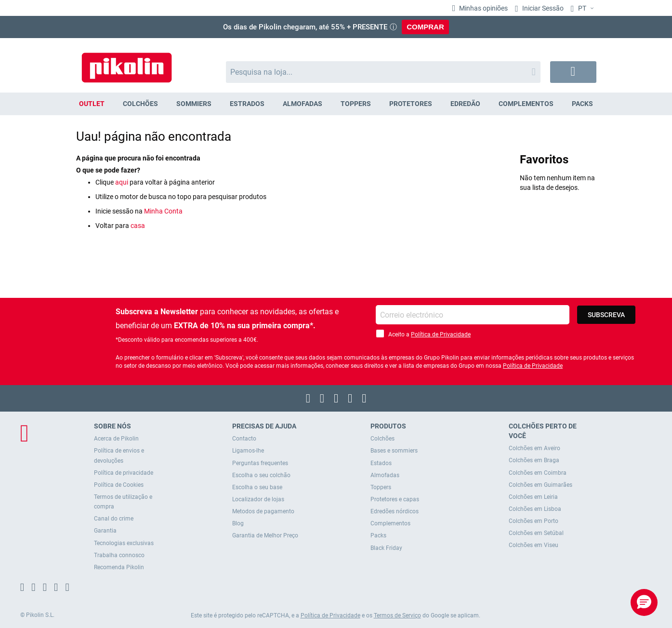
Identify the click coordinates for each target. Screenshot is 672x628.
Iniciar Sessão (542, 8)
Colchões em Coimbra (538, 473)
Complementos (390, 523)
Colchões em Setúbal (536, 533)
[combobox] (383, 72)
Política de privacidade (124, 473)
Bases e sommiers (394, 451)
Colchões (382, 439)
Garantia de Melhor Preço (265, 535)
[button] (584, 9)
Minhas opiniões (483, 8)
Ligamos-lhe (248, 451)
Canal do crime (114, 519)
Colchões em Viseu (534, 545)
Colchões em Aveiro (534, 448)
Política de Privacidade (441, 334)
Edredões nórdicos (395, 511)
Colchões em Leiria (533, 497)
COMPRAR (425, 27)
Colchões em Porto (534, 521)
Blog (238, 523)
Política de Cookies (119, 485)
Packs (378, 535)
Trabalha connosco (119, 555)
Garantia (105, 531)
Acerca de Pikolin (116, 439)
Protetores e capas (395, 499)
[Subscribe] (606, 315)
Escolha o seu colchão (261, 475)
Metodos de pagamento (263, 511)
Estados (381, 463)
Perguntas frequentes (260, 463)
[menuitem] (92, 104)
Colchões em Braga (534, 460)
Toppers (381, 487)
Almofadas (385, 475)
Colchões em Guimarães (540, 485)
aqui (122, 182)
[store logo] (127, 63)
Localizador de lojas (258, 499)
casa (138, 226)
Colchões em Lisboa (535, 509)
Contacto (244, 439)
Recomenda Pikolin (119, 567)
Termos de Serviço (397, 615)
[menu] (336, 104)
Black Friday (386, 548)
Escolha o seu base (257, 487)
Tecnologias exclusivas (124, 543)
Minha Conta (163, 211)
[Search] (534, 72)
